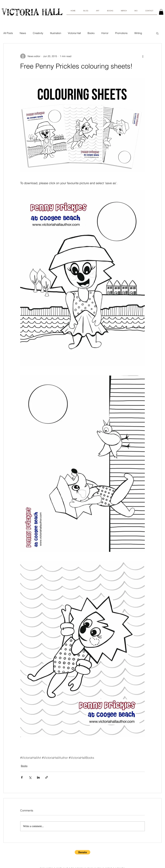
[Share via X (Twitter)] (30, 777)
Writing (138, 33)
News (23, 33)
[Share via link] (47, 777)
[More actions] (143, 56)
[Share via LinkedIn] (38, 777)
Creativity (38, 33)
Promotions (121, 33)
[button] (157, 33)
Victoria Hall (74, 33)
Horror (105, 33)
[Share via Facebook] (22, 777)
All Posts (8, 33)
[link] (161, 12)
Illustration (56, 33)
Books (91, 33)
